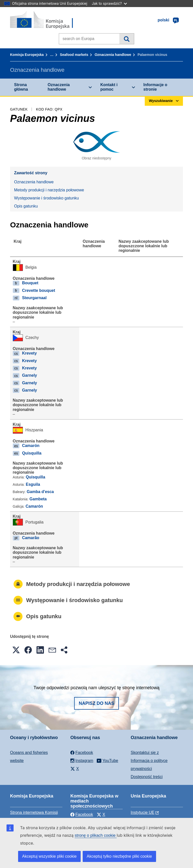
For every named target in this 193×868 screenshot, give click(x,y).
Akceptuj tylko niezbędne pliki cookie (119, 856)
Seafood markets (74, 55)
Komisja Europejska (27, 55)
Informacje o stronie (155, 87)
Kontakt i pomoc (109, 87)
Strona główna (21, 87)
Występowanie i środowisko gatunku (46, 198)
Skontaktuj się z (145, 753)
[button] (16, 650)
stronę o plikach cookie (96, 835)
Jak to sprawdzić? (109, 3)
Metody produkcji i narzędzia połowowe (49, 190)
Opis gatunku (26, 206)
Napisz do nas (96, 703)
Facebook (82, 814)
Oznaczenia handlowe (113, 55)
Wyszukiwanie (127, 39)
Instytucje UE (142, 812)
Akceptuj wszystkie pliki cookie (49, 856)
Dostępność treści (147, 777)
